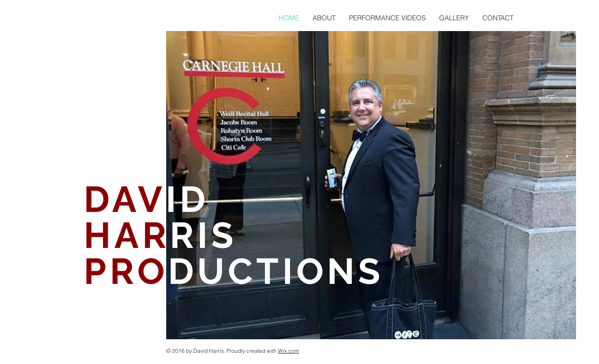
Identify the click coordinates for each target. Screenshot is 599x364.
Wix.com (288, 351)
